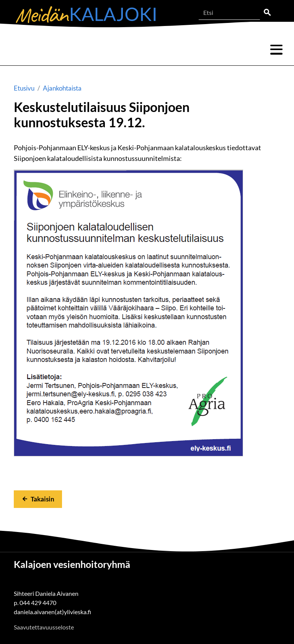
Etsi (267, 13)
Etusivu (24, 88)
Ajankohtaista (62, 88)
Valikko (276, 50)
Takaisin (42, 499)
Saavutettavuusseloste (44, 627)
